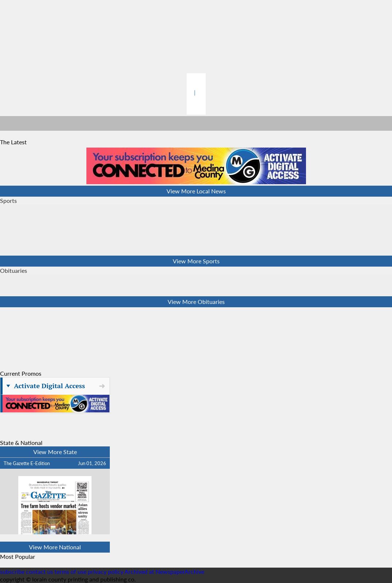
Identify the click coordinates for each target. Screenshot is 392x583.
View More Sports (196, 261)
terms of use (71, 571)
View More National (55, 547)
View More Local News (196, 191)
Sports (8, 200)
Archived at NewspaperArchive (164, 571)
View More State (55, 452)
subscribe (12, 571)
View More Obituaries (196, 302)
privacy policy (106, 571)
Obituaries (14, 270)
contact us (40, 571)
